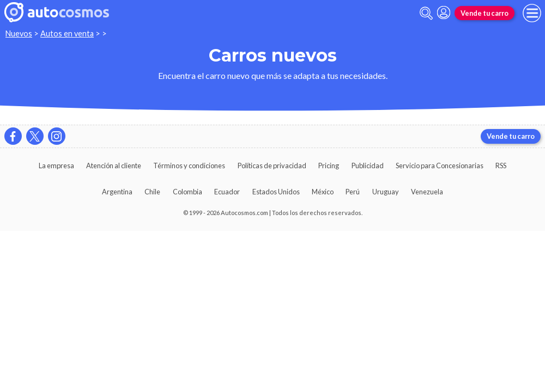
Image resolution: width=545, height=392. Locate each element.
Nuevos (19, 33)
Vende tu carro (485, 13)
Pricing (329, 166)
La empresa (56, 166)
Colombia (187, 192)
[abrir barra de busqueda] (426, 13)
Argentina (117, 192)
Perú (353, 192)
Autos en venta (67, 33)
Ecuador (227, 192)
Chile (152, 192)
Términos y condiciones (189, 166)
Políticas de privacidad (272, 166)
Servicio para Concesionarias (440, 166)
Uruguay (386, 192)
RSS (501, 166)
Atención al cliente (114, 166)
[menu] (532, 13)
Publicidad (368, 166)
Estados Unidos (276, 192)
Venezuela (427, 192)
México (323, 192)
